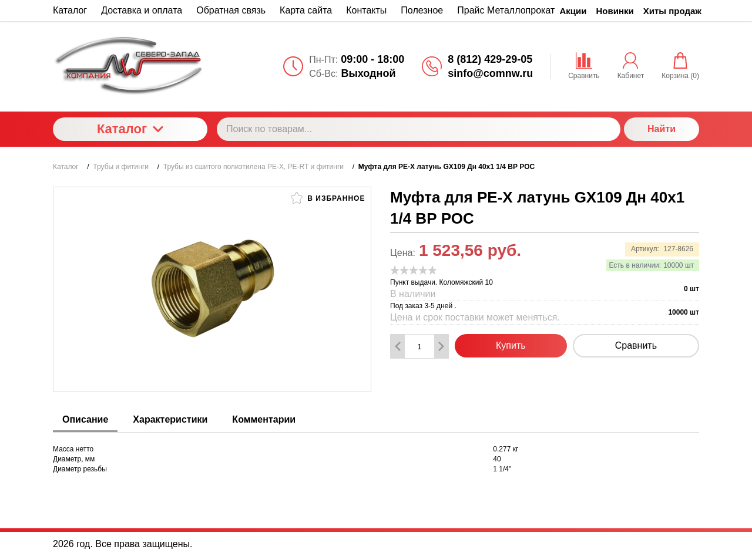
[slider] (414, 270)
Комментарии (264, 419)
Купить (511, 345)
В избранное (328, 198)
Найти (662, 129)
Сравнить (636, 345)
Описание (85, 419)
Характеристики (170, 419)
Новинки (615, 11)
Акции (573, 11)
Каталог (130, 129)
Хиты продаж (672, 11)
